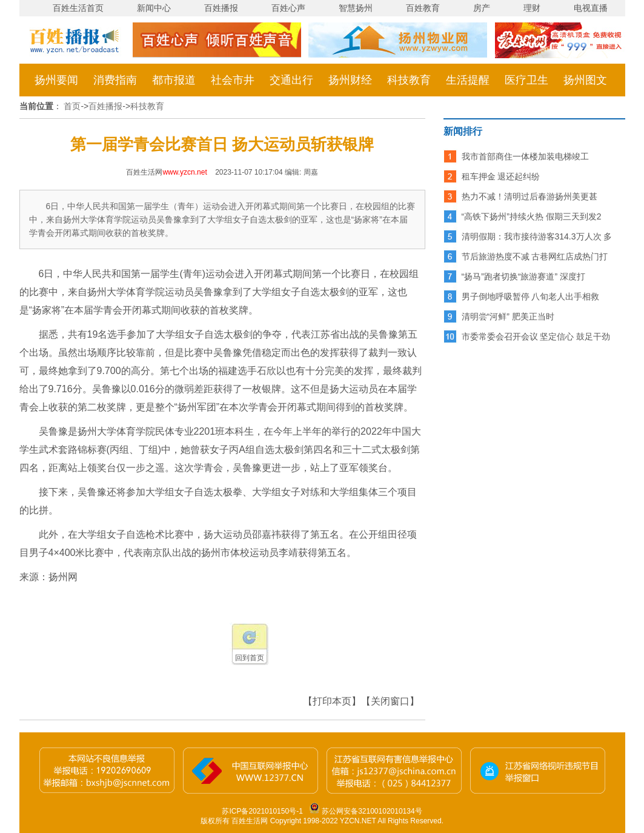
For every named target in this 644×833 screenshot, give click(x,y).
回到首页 (250, 658)
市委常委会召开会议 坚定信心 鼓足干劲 (536, 336)
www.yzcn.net (184, 172)
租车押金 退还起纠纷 (501, 176)
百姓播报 (221, 8)
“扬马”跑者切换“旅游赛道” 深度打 (524, 276)
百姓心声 (288, 8)
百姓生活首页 (78, 8)
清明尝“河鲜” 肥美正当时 (508, 316)
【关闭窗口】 (390, 701)
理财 (532, 8)
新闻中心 (154, 8)
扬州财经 (350, 80)
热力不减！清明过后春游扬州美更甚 (529, 196)
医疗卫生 (526, 80)
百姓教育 (423, 8)
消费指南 (115, 80)
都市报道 (174, 80)
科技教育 (409, 80)
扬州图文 (585, 80)
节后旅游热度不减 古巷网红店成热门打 (535, 256)
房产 (482, 8)
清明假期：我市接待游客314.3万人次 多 (537, 236)
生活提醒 (468, 80)
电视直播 (591, 8)
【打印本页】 (332, 701)
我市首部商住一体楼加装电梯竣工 (525, 156)
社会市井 (233, 80)
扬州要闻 (56, 80)
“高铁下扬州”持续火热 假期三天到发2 (532, 216)
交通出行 (291, 80)
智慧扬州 (356, 8)
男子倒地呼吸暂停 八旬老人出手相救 (531, 296)
